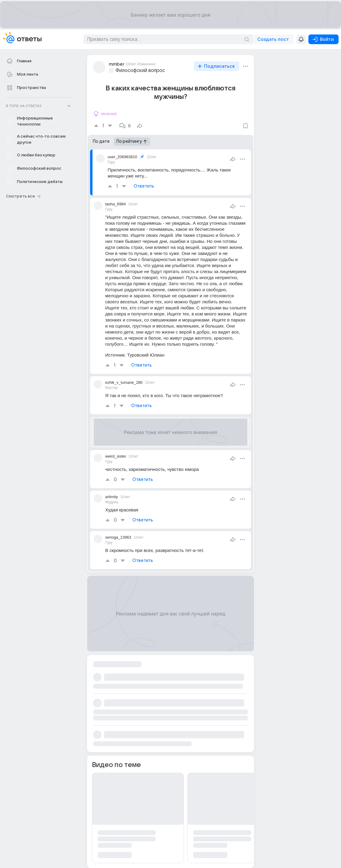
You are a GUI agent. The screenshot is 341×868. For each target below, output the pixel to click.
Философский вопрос (140, 70)
